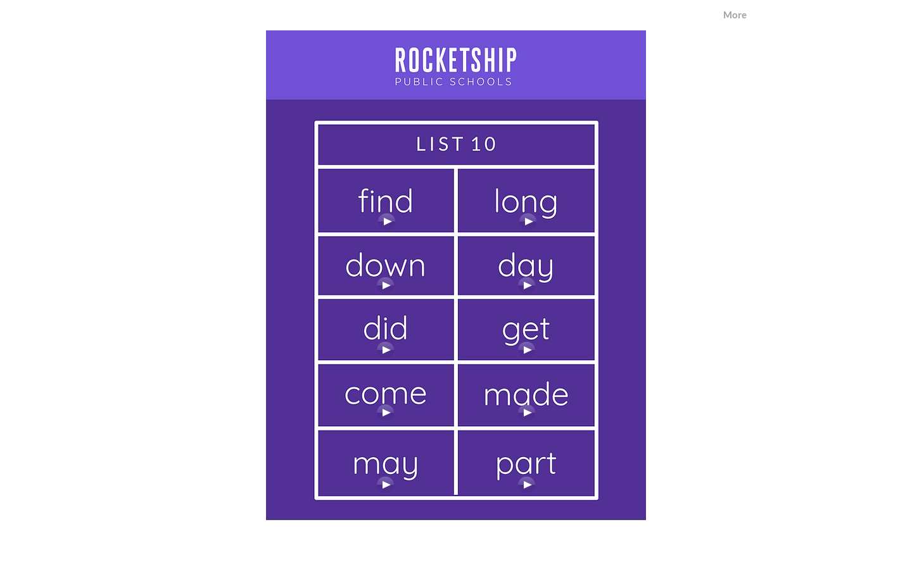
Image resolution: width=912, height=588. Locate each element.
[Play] (528, 222)
